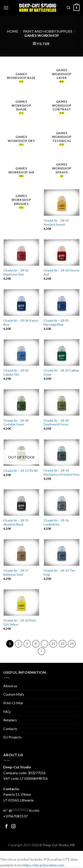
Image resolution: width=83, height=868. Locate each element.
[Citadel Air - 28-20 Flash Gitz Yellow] (21, 602)
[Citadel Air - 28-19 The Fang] (62, 552)
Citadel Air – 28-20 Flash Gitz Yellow (20, 622)
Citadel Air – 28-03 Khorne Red (61, 272)
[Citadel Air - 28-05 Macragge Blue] (62, 302)
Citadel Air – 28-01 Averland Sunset (56, 222)
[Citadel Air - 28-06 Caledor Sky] (21, 352)
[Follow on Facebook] (7, 827)
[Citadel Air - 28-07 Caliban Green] (62, 352)
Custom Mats (14, 694)
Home (13, 31)
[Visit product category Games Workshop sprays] (62, 171)
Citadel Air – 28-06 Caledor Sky (16, 372)
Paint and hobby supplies (48, 31)
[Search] (69, 8)
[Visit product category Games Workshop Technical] (62, 140)
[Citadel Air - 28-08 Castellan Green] (21, 402)
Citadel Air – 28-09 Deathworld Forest (56, 423)
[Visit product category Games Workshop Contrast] (62, 108)
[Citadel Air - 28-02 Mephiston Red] (21, 252)
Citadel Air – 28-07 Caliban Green (61, 372)
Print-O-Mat (13, 703)
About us (10, 686)
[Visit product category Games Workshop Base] (21, 77)
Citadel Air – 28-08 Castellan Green (16, 423)
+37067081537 (15, 816)
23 (72, 644)
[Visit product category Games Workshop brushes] (21, 203)
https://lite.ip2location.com (43, 865)
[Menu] (6, 8)
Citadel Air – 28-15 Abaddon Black (16, 522)
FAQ (7, 712)
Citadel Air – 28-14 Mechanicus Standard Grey (62, 472)
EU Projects (12, 737)
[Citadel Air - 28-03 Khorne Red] (62, 252)
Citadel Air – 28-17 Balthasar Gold (16, 573)
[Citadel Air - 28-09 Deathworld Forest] (62, 402)
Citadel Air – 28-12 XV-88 (20, 471)
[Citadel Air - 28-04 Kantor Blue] (21, 302)
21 (53, 644)
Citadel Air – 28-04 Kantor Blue (21, 323)
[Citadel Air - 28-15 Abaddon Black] (21, 502)
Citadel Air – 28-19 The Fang (59, 573)
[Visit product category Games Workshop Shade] (21, 108)
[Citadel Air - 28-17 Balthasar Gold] (21, 552)
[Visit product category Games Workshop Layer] (62, 77)
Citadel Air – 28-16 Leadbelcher (56, 522)
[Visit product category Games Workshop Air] (21, 171)
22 (63, 644)
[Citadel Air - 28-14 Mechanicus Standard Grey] (62, 453)
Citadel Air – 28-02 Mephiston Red (16, 272)
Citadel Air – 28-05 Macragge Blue (56, 323)
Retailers (10, 720)
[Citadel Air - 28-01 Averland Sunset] (62, 203)
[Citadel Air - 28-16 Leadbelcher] (62, 502)
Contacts (10, 729)
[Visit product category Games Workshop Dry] (21, 140)
